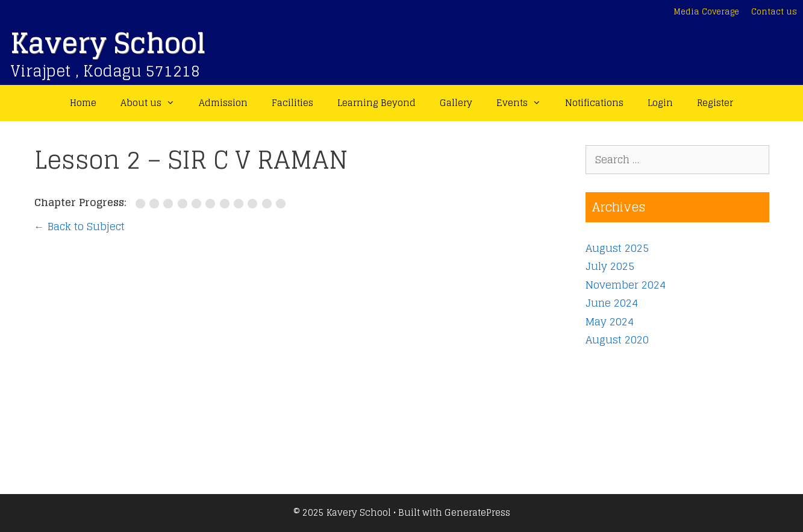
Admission (223, 103)
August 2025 (617, 248)
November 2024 (626, 285)
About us (154, 103)
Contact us (774, 12)
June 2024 (612, 303)
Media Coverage (706, 12)
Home (83, 103)
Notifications (594, 103)
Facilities (292, 103)
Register (715, 103)
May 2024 (610, 321)
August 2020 (617, 340)
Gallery (456, 103)
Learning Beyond (377, 103)
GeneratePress (477, 512)
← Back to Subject (80, 226)
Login (660, 103)
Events (525, 103)
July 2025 (610, 266)
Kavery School (108, 43)
